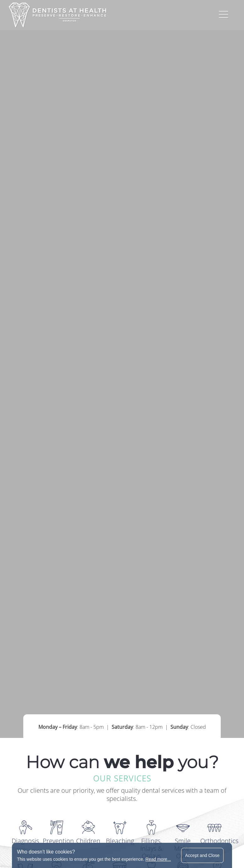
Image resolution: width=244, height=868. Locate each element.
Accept (202, 855)
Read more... (158, 859)
